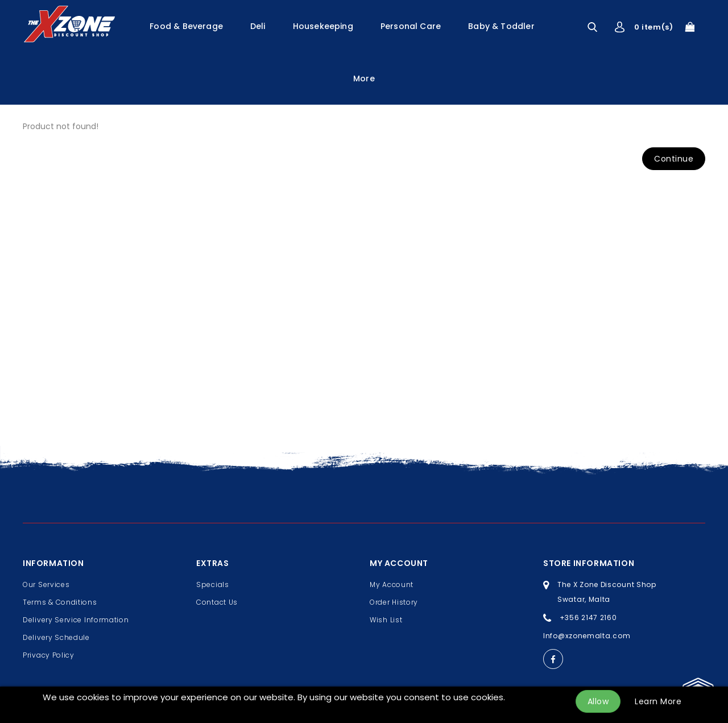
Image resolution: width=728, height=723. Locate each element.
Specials (213, 584)
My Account (392, 584)
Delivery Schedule (56, 637)
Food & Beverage (186, 26)
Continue (674, 159)
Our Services (46, 584)
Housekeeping (323, 26)
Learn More (658, 701)
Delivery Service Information (76, 620)
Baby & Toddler (501, 26)
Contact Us (217, 602)
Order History (394, 602)
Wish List (386, 620)
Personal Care (411, 26)
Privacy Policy (49, 655)
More (364, 79)
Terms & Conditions (60, 602)
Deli (258, 26)
